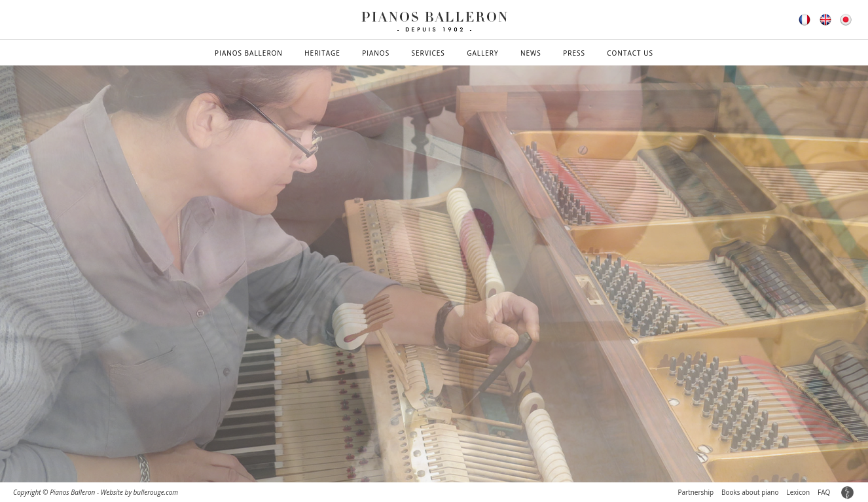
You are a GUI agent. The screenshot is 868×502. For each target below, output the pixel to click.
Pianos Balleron (249, 53)
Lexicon (799, 492)
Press (574, 53)
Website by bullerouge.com (139, 492)
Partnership (696, 492)
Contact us (630, 53)
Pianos (376, 53)
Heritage (322, 53)
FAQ (824, 492)
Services (428, 53)
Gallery (482, 53)
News (531, 53)
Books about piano (750, 492)
